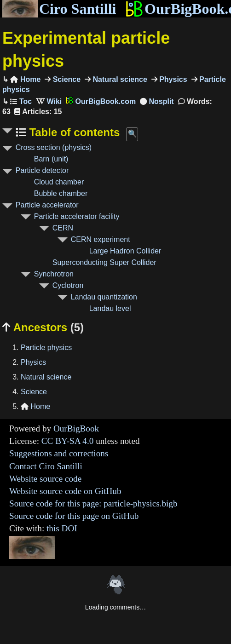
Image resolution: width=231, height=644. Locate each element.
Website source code (45, 479)
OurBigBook (76, 428)
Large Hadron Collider (125, 251)
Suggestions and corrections (59, 453)
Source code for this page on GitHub (74, 516)
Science (66, 79)
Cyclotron (68, 285)
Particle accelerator (47, 205)
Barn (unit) (51, 159)
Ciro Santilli (59, 9)
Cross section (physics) (54, 147)
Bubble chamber (61, 193)
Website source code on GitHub (65, 491)
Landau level (110, 308)
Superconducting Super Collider (104, 262)
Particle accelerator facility (77, 216)
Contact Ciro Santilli (46, 466)
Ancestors (43, 327)
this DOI (62, 528)
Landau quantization (104, 297)
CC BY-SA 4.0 (68, 441)
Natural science (119, 79)
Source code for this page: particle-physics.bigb (93, 503)
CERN (63, 228)
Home (25, 79)
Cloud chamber (59, 182)
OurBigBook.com (101, 101)
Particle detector (42, 170)
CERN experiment (101, 239)
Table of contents (73, 132)
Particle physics (46, 348)
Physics (172, 79)
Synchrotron (54, 274)
